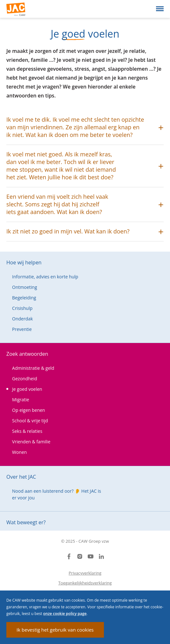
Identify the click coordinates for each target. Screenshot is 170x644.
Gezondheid (25, 379)
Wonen (19, 452)
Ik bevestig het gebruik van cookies (55, 630)
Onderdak (22, 319)
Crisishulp (22, 308)
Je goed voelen (27, 389)
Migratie (21, 400)
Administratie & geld (33, 368)
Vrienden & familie (31, 442)
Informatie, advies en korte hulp (45, 277)
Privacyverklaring (85, 573)
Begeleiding (24, 298)
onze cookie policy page (65, 614)
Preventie (22, 329)
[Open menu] (160, 9)
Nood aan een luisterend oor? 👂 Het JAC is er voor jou (57, 494)
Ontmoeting (24, 287)
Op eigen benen (29, 410)
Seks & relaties (27, 431)
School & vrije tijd (30, 421)
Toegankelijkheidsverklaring (85, 583)
